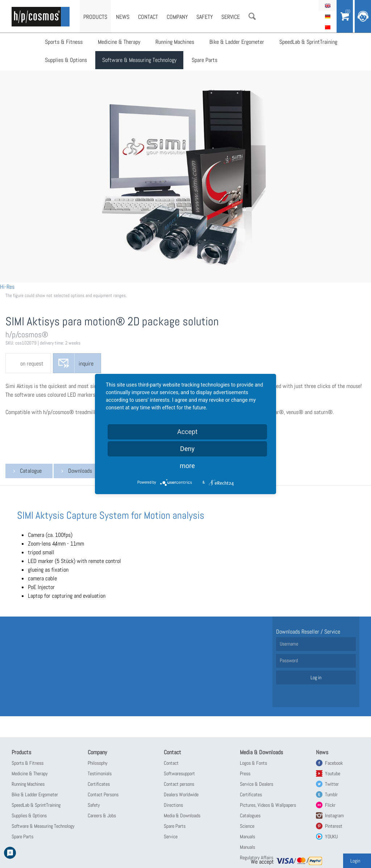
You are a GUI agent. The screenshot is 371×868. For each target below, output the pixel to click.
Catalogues (250, 815)
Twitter (332, 784)
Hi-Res (7, 287)
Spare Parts (205, 60)
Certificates (99, 784)
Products (95, 17)
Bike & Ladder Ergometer (237, 42)
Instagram (334, 815)
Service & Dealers (257, 784)
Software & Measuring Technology (139, 60)
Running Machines (175, 42)
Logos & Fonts (253, 763)
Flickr (330, 805)
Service (231, 17)
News (123, 17)
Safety (205, 17)
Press (245, 773)
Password (289, 660)
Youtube (333, 773)
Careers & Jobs (102, 815)
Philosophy (98, 763)
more (187, 466)
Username (289, 644)
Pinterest (334, 826)
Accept (187, 432)
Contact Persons (103, 794)
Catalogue (31, 471)
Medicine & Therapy (119, 42)
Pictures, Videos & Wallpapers (268, 805)
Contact (148, 17)
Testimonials (100, 773)
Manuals (247, 836)
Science (247, 826)
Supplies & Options (66, 60)
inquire (86, 364)
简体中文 (328, 27)
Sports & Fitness (64, 42)
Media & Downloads (182, 815)
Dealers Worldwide (181, 794)
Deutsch (328, 16)
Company (177, 17)
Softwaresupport (179, 773)
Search (252, 16)
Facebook (334, 763)
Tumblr (331, 794)
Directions (173, 805)
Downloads (80, 471)
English (328, 5)
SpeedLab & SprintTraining (308, 42)
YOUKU (331, 836)
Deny (187, 449)
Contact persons (179, 784)
